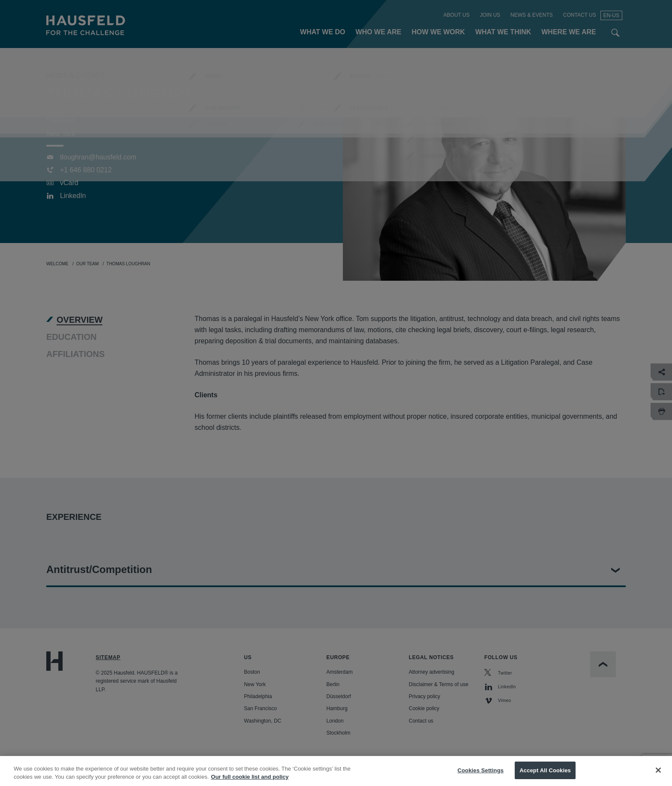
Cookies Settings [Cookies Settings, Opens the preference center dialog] (481, 777)
